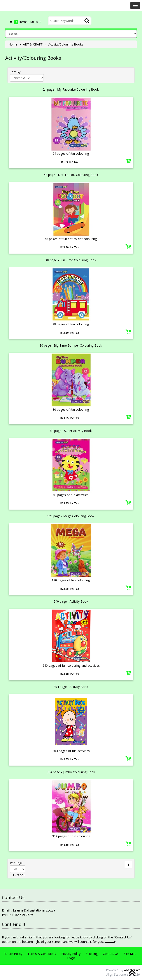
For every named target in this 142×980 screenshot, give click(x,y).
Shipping (92, 954)
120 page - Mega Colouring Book (71, 516)
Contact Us (111, 954)
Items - (25, 22)
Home (13, 44)
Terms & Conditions (42, 954)
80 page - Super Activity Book (71, 431)
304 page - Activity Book (71, 687)
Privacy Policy (71, 954)
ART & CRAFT (33, 44)
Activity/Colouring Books (66, 44)
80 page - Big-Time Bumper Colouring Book (71, 345)
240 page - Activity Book (71, 601)
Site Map (130, 954)
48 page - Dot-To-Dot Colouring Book (71, 175)
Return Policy (13, 954)
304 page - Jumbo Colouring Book (71, 772)
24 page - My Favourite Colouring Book (71, 89)
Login (71, 958)
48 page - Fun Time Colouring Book (71, 260)
